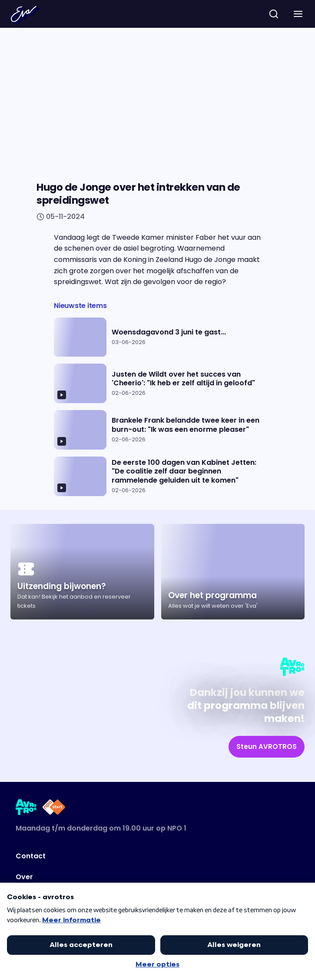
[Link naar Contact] (128, 856)
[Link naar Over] (128, 877)
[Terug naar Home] (25, 15)
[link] (267, 747)
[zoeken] (274, 14)
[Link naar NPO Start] (54, 809)
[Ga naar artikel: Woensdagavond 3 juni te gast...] (157, 337)
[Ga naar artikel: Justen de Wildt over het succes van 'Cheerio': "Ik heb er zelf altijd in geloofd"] (157, 383)
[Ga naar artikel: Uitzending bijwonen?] (82, 572)
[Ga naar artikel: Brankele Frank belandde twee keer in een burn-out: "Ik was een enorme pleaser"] (157, 430)
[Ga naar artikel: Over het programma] (233, 572)
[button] (298, 14)
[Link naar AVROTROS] (26, 809)
